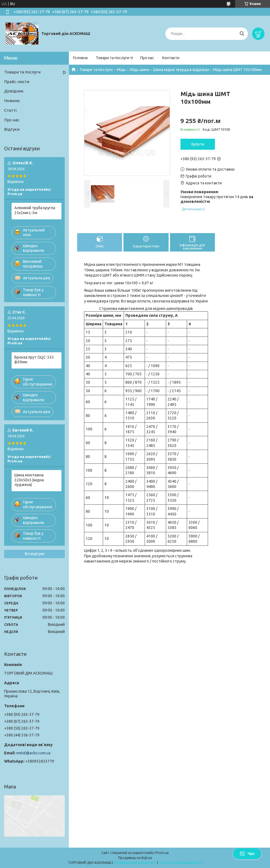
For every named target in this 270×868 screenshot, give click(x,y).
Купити (198, 144)
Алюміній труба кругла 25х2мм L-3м (35, 210)
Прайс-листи (17, 82)
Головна (80, 58)
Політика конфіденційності (181, 863)
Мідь (121, 70)
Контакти (171, 58)
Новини (12, 101)
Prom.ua (162, 853)
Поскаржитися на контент (135, 863)
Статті (10, 110)
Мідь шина (139, 70)
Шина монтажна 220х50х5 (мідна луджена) (29, 480)
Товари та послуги (113, 58)
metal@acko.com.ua (33, 753)
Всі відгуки (35, 554)
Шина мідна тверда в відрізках (181, 70)
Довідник (14, 91)
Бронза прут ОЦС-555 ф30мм (34, 360)
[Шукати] (242, 34)
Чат (247, 854)
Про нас (147, 58)
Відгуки (12, 129)
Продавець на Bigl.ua (135, 858)
